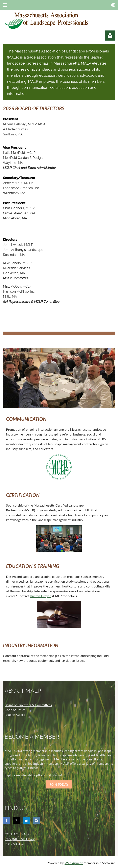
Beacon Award (15, 715)
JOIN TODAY (59, 784)
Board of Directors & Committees (28, 705)
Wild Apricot (74, 863)
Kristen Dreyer (40, 596)
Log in (110, 36)
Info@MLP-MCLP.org (20, 839)
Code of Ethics (15, 710)
